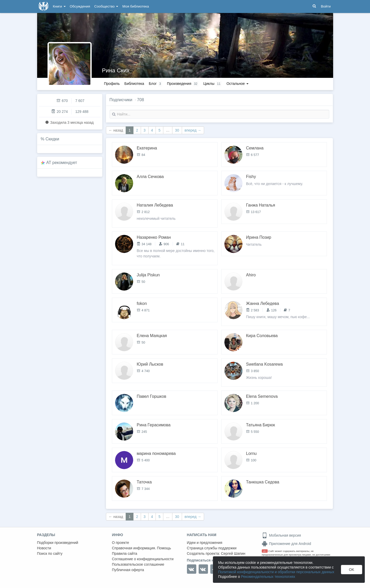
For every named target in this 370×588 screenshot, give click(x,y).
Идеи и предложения (205, 543)
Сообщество (106, 6)
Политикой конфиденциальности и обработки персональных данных (276, 572)
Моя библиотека (136, 6)
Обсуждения (80, 6)
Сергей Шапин (233, 553)
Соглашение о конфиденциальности (143, 559)
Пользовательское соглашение (138, 564)
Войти (326, 6)
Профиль (112, 84)
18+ (265, 551)
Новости (44, 548)
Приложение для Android (286, 544)
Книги (59, 6)
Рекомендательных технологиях (268, 577)
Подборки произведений (58, 543)
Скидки (52, 139)
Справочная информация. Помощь (142, 548)
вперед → (193, 130)
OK (352, 570)
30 (177, 130)
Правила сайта (125, 553)
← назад (116, 130)
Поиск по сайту (50, 553)
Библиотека (134, 84)
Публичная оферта (128, 570)
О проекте (120, 543)
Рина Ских (116, 70)
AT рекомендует (62, 163)
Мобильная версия (281, 535)
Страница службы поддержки (212, 548)
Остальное (237, 84)
